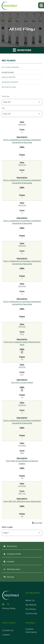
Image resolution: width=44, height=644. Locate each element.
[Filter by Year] (22, 114)
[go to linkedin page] (3, 604)
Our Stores (31, 609)
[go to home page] (10, 595)
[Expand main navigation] (41, 5)
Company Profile (12, 554)
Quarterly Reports (10, 82)
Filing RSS (37, 523)
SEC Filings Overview (10, 67)
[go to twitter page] (8, 604)
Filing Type (6, 96)
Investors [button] (22, 50)
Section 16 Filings (9, 87)
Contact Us (8, 630)
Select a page (7, 527)
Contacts (9, 562)
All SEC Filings (8, 72)
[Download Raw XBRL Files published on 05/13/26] (22, 390)
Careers (6, 635)
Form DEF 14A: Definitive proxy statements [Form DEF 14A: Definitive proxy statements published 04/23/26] (22, 501)
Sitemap (9, 577)
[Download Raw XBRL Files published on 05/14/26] (22, 352)
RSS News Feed (12, 569)
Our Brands (31, 605)
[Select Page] (22, 533)
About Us (30, 600)
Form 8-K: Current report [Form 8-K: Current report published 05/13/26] (22, 382)
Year (3, 108)
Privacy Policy (9, 608)
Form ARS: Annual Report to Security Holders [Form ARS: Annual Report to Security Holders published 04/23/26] (22, 462)
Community (31, 613)
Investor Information (31, 631)
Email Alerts (10, 546)
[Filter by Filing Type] (22, 102)
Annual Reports (9, 77)
